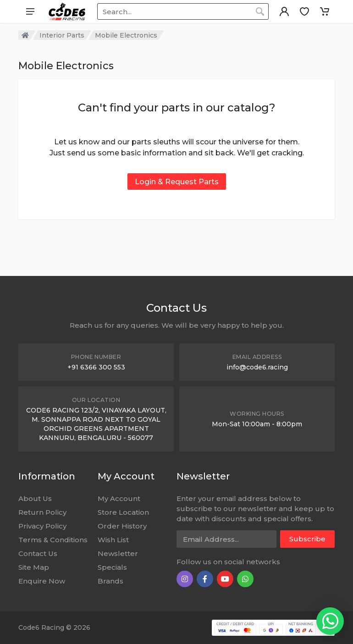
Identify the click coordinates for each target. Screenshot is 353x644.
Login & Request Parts (177, 182)
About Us (35, 498)
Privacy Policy (42, 526)
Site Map (34, 567)
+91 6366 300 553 (96, 367)
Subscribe (307, 539)
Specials (112, 567)
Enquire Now (42, 581)
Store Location (123, 512)
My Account (119, 498)
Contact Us (38, 553)
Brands (110, 581)
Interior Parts (62, 35)
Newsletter (118, 553)
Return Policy (42, 512)
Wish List (113, 540)
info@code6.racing (257, 367)
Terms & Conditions (53, 540)
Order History (122, 526)
